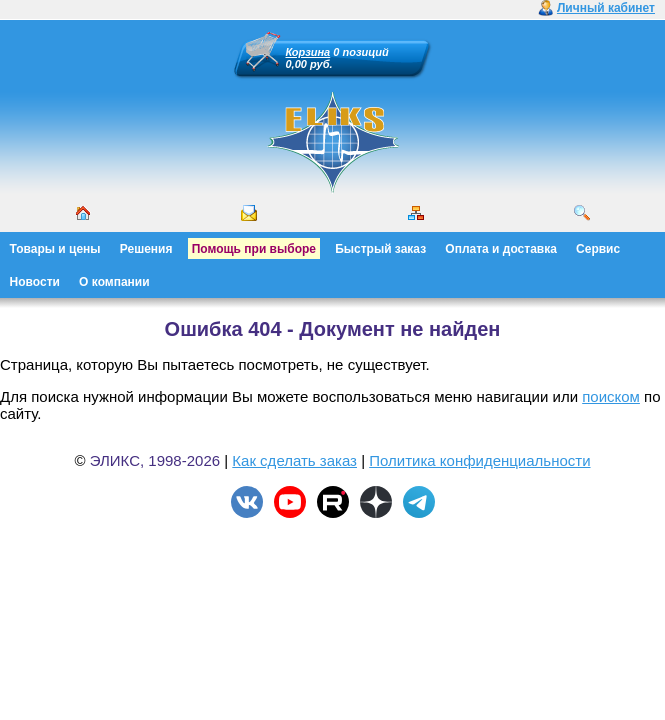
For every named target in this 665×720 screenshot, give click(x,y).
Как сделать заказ (294, 460)
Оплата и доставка (501, 249)
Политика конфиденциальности (479, 460)
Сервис (598, 249)
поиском (611, 396)
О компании (114, 282)
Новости (35, 282)
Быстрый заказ (380, 249)
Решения (146, 249)
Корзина (308, 52)
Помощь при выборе (254, 249)
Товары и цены (55, 249)
